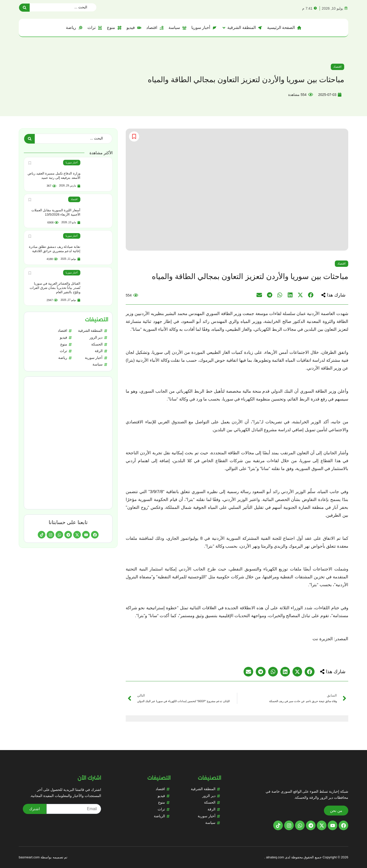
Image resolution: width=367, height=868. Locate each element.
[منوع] (114, 28)
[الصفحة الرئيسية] (284, 28)
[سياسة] (177, 28)
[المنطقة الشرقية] (242, 28)
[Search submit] (24, 7)
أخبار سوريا (72, 162)
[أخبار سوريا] (204, 28)
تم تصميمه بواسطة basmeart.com (43, 857)
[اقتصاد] (155, 28)
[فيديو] (134, 28)
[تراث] (95, 28)
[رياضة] (74, 28)
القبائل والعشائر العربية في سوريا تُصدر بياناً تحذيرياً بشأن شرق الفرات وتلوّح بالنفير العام (55, 288)
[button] (333, 295)
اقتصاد (337, 67)
